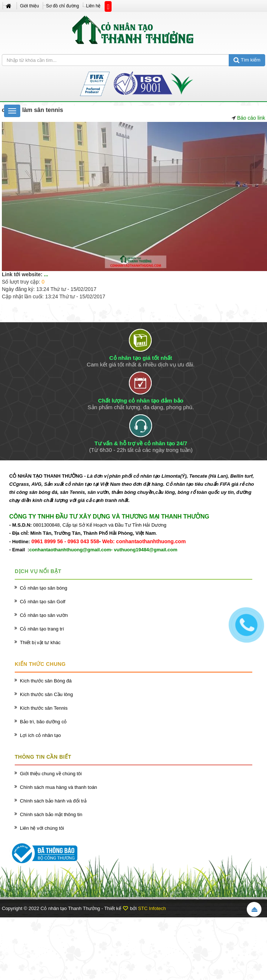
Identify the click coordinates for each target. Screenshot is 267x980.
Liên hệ (94, 6)
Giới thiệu (29, 6)
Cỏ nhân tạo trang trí (42, 629)
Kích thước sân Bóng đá (46, 681)
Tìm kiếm (247, 60)
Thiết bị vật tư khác (40, 642)
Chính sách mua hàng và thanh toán (59, 787)
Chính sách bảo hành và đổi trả (53, 801)
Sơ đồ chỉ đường (62, 6)
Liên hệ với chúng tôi (42, 828)
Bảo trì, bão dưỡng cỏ (43, 722)
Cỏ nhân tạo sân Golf (43, 602)
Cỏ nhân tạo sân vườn (44, 615)
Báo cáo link (251, 118)
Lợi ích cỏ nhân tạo (40, 735)
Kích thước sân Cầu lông (46, 694)
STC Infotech (152, 908)
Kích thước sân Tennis (44, 708)
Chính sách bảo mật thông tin (51, 814)
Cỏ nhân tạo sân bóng (43, 588)
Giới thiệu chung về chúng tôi (51, 774)
